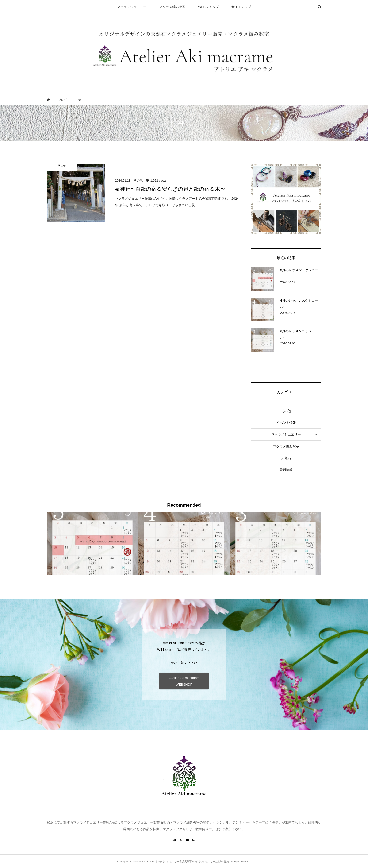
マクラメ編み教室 (172, 7)
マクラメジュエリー (132, 7)
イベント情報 (286, 423)
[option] (92, 543)
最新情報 (286, 470)
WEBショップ (208, 7)
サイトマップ (241, 7)
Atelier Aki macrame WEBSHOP (184, 681)
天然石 (286, 458)
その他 (286, 411)
